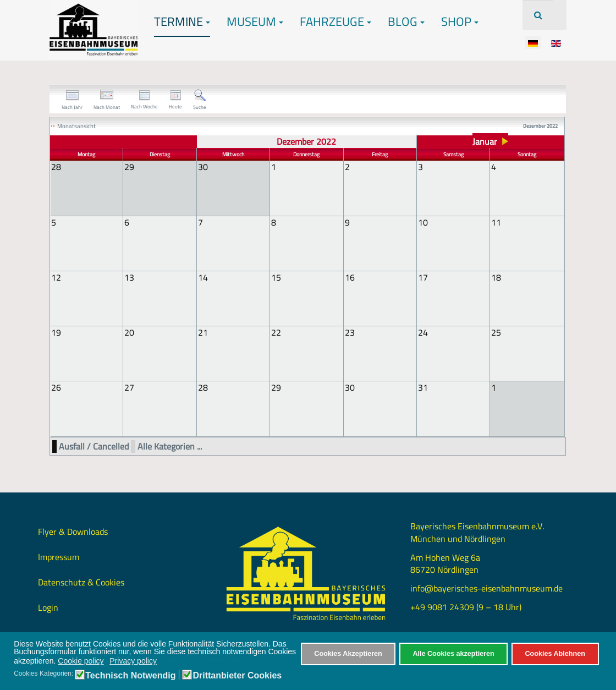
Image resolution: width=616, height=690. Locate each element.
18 (496, 277)
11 (496, 222)
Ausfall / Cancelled (94, 445)
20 (129, 332)
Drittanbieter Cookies (237, 676)
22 (276, 332)
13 (129, 277)
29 (276, 387)
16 (350, 277)
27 (129, 387)
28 (203, 387)
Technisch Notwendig (130, 676)
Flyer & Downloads (73, 530)
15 (276, 277)
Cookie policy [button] (81, 661)
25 (496, 332)
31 (423, 387)
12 (56, 277)
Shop (460, 21)
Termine (182, 21)
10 (423, 222)
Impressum (59, 556)
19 (56, 332)
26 (56, 387)
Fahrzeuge (335, 21)
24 (423, 332)
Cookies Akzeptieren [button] (348, 654)
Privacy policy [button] (133, 661)
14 (203, 277)
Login (48, 606)
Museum (255, 21)
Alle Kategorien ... (170, 445)
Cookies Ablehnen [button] (555, 654)
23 (350, 332)
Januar (485, 141)
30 (350, 387)
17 (423, 277)
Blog (406, 21)
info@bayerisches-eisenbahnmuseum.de (486, 587)
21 (203, 332)
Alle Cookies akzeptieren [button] (453, 654)
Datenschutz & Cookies (81, 581)
